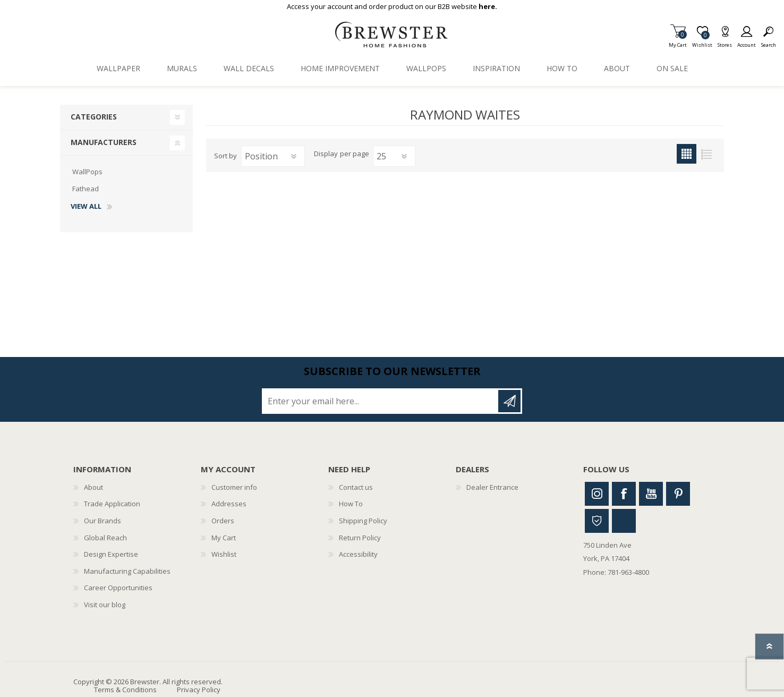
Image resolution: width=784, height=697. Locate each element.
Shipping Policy (363, 521)
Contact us (356, 487)
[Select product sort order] (273, 156)
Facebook (624, 494)
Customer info (234, 487)
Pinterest (678, 494)
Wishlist (224, 554)
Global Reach (105, 538)
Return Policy (360, 538)
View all (86, 207)
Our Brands (103, 521)
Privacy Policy (199, 690)
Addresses (229, 504)
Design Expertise (111, 554)
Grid (687, 154)
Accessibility (358, 554)
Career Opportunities (118, 588)
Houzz (597, 521)
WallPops (87, 172)
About (93, 487)
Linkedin (624, 521)
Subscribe (509, 401)
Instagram (597, 494)
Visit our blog (105, 605)
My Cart (678, 42)
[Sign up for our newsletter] (381, 401)
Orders (223, 521)
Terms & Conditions (125, 690)
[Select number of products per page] (394, 156)
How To (351, 504)
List (706, 154)
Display (326, 154)
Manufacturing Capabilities (127, 571)
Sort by (225, 156)
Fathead (86, 189)
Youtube (651, 494)
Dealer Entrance (492, 487)
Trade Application (112, 504)
